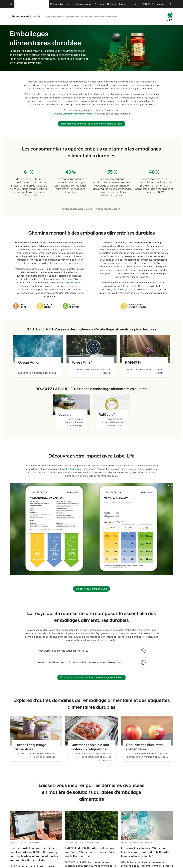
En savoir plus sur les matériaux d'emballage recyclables (92, 678)
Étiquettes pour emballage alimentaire (97, 17)
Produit (146, 4)
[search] (172, 4)
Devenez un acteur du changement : (73, 114)
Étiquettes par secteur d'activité (62, 17)
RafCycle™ (126, 290)
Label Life (70, 283)
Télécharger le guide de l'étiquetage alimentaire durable (91, 124)
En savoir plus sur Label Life (91, 589)
